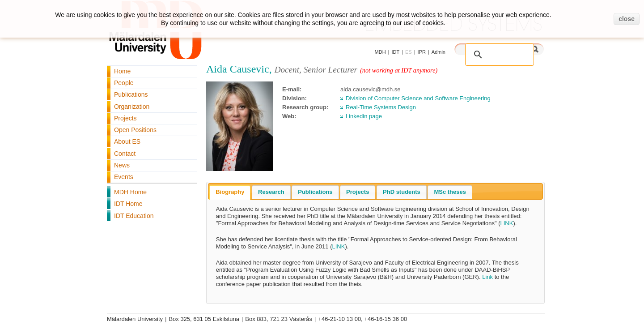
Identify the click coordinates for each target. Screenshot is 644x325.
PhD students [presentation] (402, 192)
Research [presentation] (271, 192)
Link (487, 277)
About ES (127, 141)
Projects (125, 118)
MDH (380, 52)
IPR (422, 52)
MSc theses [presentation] (450, 192)
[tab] (230, 192)
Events (124, 177)
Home (122, 71)
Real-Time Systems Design (381, 107)
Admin (439, 52)
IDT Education (134, 216)
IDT (395, 52)
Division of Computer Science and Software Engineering (418, 98)
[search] (490, 50)
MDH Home (130, 192)
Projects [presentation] (358, 192)
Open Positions (135, 130)
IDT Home (128, 204)
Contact (125, 154)
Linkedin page (364, 116)
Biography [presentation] (230, 192)
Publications (131, 94)
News (122, 165)
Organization (132, 107)
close (627, 19)
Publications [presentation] (315, 192)
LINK (507, 223)
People (124, 83)
